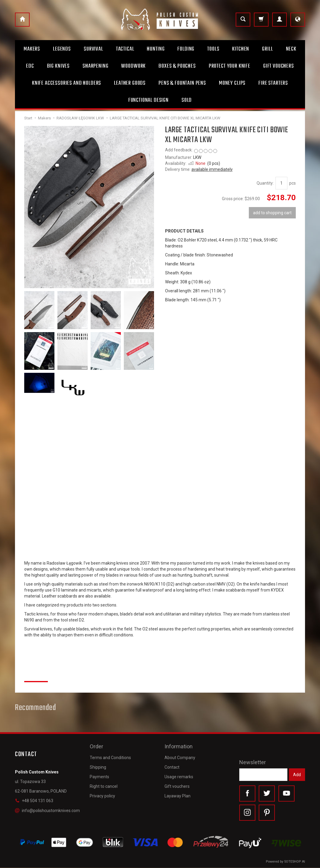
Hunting (156, 49)
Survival (93, 49)
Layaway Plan (177, 795)
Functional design (148, 100)
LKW (197, 157)
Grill (267, 49)
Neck (291, 49)
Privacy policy (102, 795)
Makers (32, 49)
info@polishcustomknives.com (47, 810)
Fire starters (273, 83)
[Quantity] (281, 183)
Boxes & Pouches (177, 66)
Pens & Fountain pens (182, 83)
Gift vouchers (177, 786)
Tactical (125, 49)
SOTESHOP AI (295, 862)
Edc (30, 66)
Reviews (36, 674)
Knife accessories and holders (67, 83)
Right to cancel (104, 786)
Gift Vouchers (279, 66)
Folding (186, 49)
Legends (62, 49)
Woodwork (133, 66)
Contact (172, 766)
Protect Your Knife (230, 66)
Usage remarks (179, 776)
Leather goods (130, 83)
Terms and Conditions (110, 757)
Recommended (36, 708)
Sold (187, 100)
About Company (180, 757)
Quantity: (265, 183)
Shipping (98, 766)
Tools (213, 49)
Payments (99, 776)
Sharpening (95, 66)
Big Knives (58, 66)
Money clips (232, 83)
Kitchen (241, 49)
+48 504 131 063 (34, 801)
